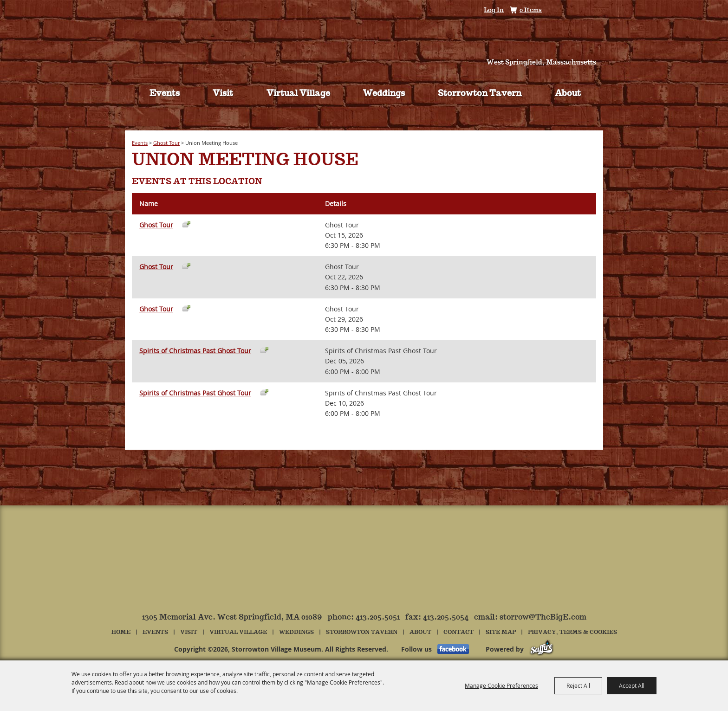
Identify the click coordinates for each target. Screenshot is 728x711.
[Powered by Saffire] (542, 649)
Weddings (384, 94)
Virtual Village (298, 94)
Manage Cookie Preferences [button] (501, 685)
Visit (223, 94)
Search (557, 11)
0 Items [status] (531, 10)
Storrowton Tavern (480, 94)
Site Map (501, 632)
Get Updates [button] (584, 11)
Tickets (178, 47)
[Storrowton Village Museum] (364, 34)
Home (121, 632)
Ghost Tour (166, 143)
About (568, 94)
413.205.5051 (378, 617)
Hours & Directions (550, 47)
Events (165, 94)
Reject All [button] (578, 685)
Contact (458, 632)
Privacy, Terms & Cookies (572, 632)
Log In (494, 10)
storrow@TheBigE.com (543, 617)
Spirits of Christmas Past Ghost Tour (195, 351)
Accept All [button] (632, 685)
